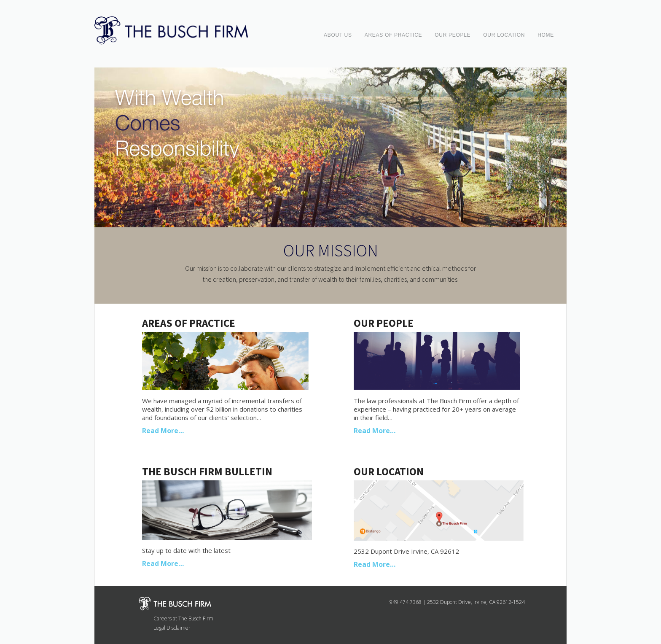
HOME (546, 35)
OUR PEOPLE (453, 35)
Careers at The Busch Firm (183, 618)
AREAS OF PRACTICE (394, 35)
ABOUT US (338, 35)
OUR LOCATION (504, 35)
